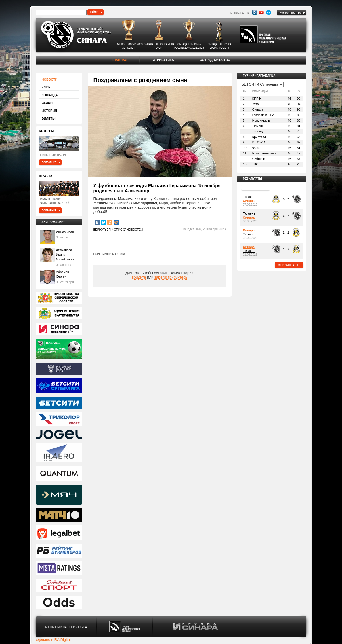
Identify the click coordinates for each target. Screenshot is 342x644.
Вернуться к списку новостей (118, 230)
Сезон (47, 103)
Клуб (46, 87)
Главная (120, 60)
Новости (50, 79)
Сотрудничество (215, 60)
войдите (139, 277)
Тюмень (249, 197)
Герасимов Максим (109, 254)
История (49, 111)
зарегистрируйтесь (171, 277)
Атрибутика (164, 60)
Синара (249, 201)
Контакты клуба (290, 12)
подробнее (49, 162)
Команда (50, 95)
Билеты (49, 118)
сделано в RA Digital (53, 640)
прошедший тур (256, 187)
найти (94, 12)
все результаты (288, 265)
